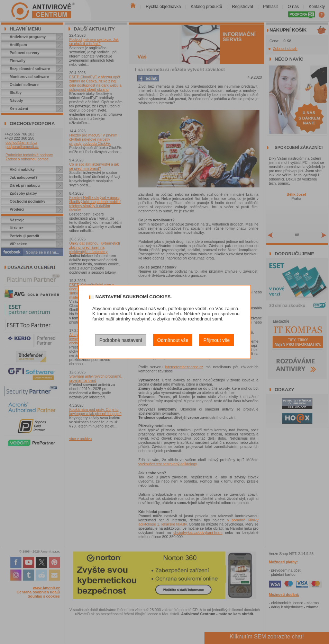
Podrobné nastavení (121, 340)
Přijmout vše (217, 340)
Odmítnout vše (173, 340)
